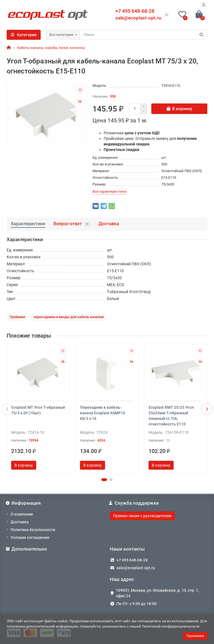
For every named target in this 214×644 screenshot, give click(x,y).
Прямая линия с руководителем (142, 516)
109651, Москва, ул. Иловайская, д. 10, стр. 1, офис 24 (157, 593)
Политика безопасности (33, 530)
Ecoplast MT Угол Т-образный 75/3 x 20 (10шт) (38, 410)
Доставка (109, 224)
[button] (104, 480)
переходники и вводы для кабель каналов (69, 317)
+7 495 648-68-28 (132, 560)
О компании (22, 514)
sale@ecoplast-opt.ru (138, 18)
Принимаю (195, 636)
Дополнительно (27, 549)
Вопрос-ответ (72, 224)
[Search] (144, 35)
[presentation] (7, 409)
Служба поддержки (134, 503)
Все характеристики (110, 191)
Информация (24, 503)
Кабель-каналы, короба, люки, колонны (51, 48)
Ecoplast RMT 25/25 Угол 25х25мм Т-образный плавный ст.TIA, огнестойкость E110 (171, 416)
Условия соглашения (30, 538)
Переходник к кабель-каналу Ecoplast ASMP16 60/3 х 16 (103, 413)
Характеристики (28, 224)
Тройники (17, 317)
